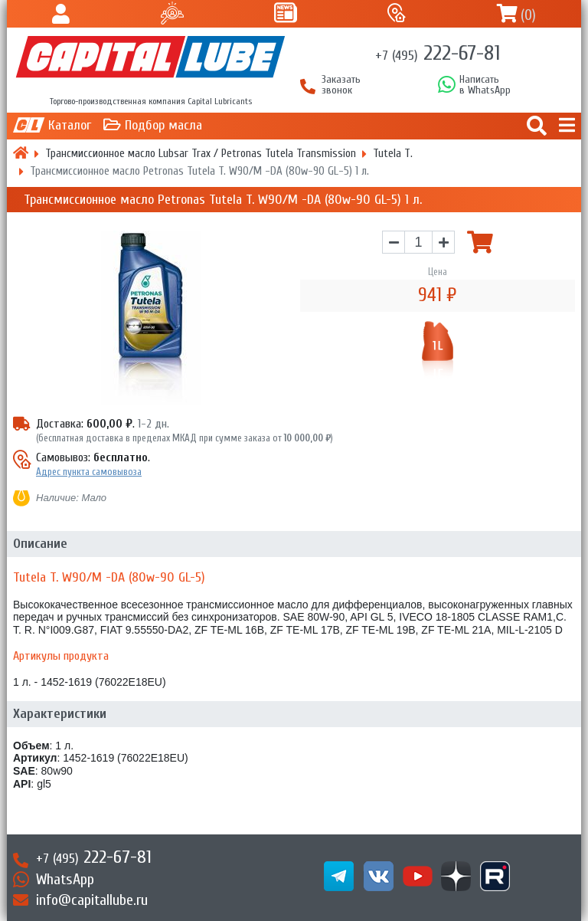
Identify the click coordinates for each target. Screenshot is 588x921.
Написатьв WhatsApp (485, 85)
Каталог (70, 125)
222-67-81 (438, 53)
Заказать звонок (341, 85)
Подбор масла (163, 125)
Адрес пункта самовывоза (89, 472)
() (528, 15)
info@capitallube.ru (92, 900)
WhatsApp (65, 879)
